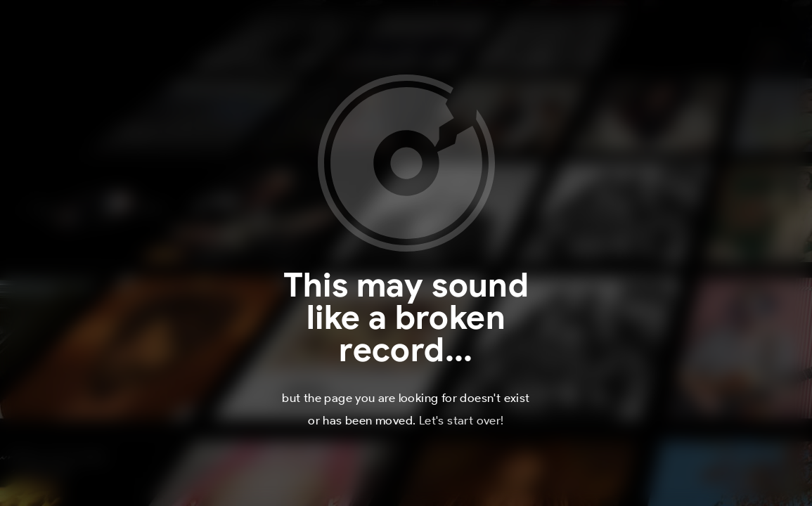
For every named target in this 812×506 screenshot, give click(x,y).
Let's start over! (462, 420)
